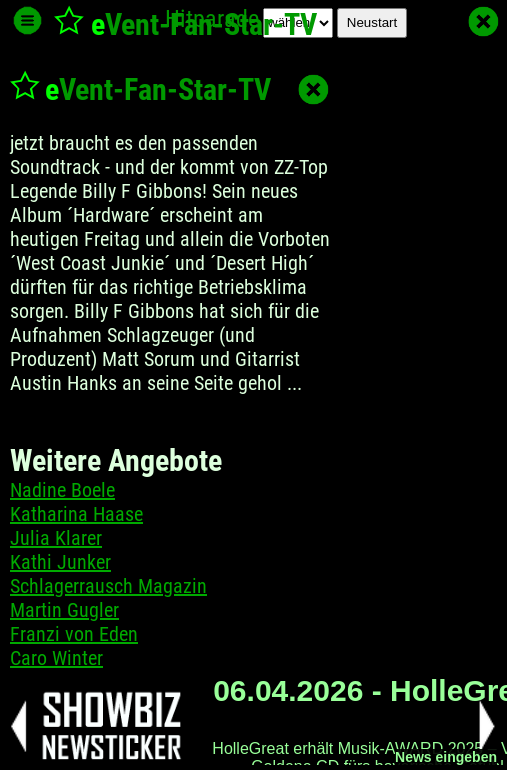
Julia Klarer (56, 538)
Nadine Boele (62, 490)
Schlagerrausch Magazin (108, 586)
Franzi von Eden (74, 634)
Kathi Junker (60, 562)
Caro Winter (56, 658)
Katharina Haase (76, 514)
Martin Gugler (64, 610)
